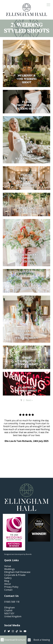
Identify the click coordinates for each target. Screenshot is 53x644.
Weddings (9, 569)
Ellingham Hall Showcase (17, 572)
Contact (8, 590)
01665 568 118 (12, 602)
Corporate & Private (15, 575)
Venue (8, 566)
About (7, 584)
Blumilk (29, 554)
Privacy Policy (11, 587)
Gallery (8, 578)
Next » (29, 400)
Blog (7, 581)
